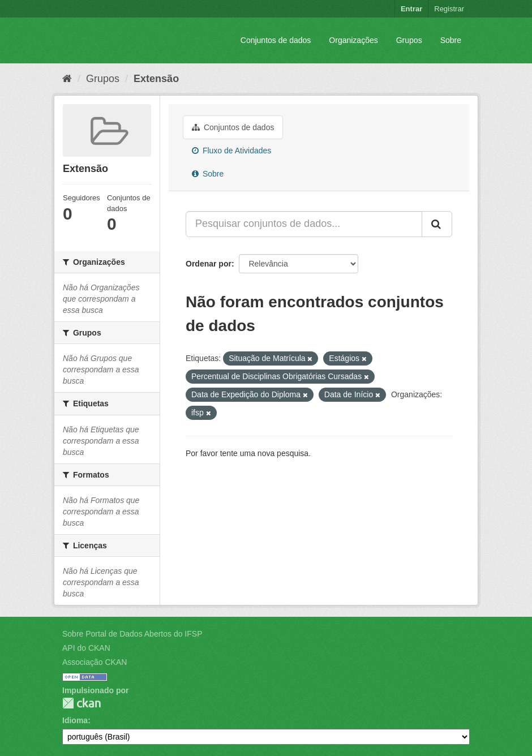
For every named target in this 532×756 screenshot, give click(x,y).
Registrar (449, 9)
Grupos (409, 40)
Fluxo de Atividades (231, 151)
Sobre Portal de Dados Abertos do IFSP (132, 634)
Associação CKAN (95, 662)
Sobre (451, 40)
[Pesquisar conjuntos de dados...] (304, 224)
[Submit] (437, 224)
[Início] (67, 79)
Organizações (353, 40)
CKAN (81, 703)
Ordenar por (209, 264)
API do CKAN (86, 648)
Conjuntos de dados (276, 40)
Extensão (156, 79)
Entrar (411, 9)
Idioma (75, 720)
